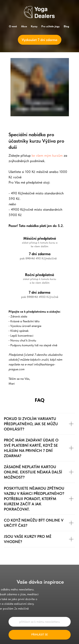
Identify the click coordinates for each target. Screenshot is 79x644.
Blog (66, 26)
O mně (13, 26)
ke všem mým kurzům (47, 155)
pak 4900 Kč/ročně (40, 297)
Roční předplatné (40, 275)
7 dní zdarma (39, 292)
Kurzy (34, 26)
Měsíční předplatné (40, 238)
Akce (24, 26)
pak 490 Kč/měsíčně (38, 258)
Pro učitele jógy (50, 26)
